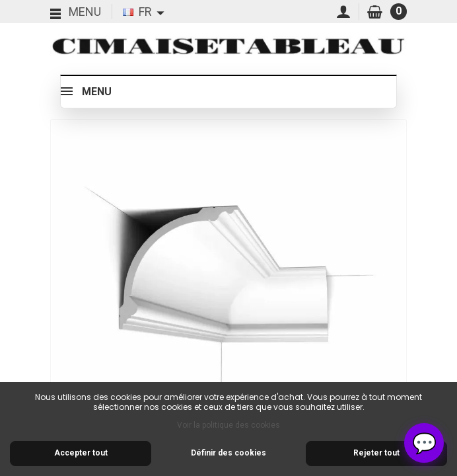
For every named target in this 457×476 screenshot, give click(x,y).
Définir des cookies (228, 453)
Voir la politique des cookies (228, 425)
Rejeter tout (376, 453)
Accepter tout (81, 453)
